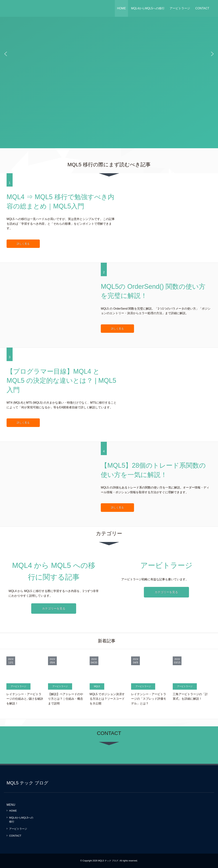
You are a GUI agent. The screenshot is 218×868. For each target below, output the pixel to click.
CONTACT (202, 8)
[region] (109, 54)
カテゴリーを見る (54, 609)
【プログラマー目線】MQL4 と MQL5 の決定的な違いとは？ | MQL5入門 (61, 381)
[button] (6, 54)
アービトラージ (180, 8)
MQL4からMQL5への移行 (148, 8)
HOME (121, 8)
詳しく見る (23, 244)
